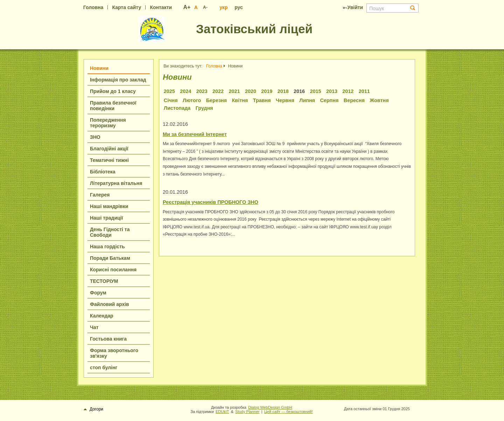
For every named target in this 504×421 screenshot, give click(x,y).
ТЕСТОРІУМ (104, 281)
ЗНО (95, 137)
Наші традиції (106, 218)
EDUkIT (222, 412)
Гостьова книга (108, 339)
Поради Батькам (110, 258)
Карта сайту (127, 7)
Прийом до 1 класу (113, 91)
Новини (99, 68)
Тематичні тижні (109, 160)
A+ (187, 7)
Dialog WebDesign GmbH (270, 407)
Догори (94, 409)
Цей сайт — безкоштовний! (289, 412)
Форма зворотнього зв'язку (114, 353)
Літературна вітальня (116, 183)
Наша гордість (107, 247)
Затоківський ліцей (254, 29)
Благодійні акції (109, 149)
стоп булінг (104, 368)
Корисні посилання (113, 270)
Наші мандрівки (109, 206)
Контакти (161, 7)
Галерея (100, 195)
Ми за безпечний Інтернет (195, 134)
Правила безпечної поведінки (113, 106)
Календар (102, 316)
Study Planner (247, 412)
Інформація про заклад (118, 80)
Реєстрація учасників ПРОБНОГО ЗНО (211, 202)
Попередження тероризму (108, 123)
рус (239, 7)
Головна (93, 7)
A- (205, 7)
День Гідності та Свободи (110, 232)
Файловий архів (110, 304)
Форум (98, 293)
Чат (94, 327)
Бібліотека (103, 172)
